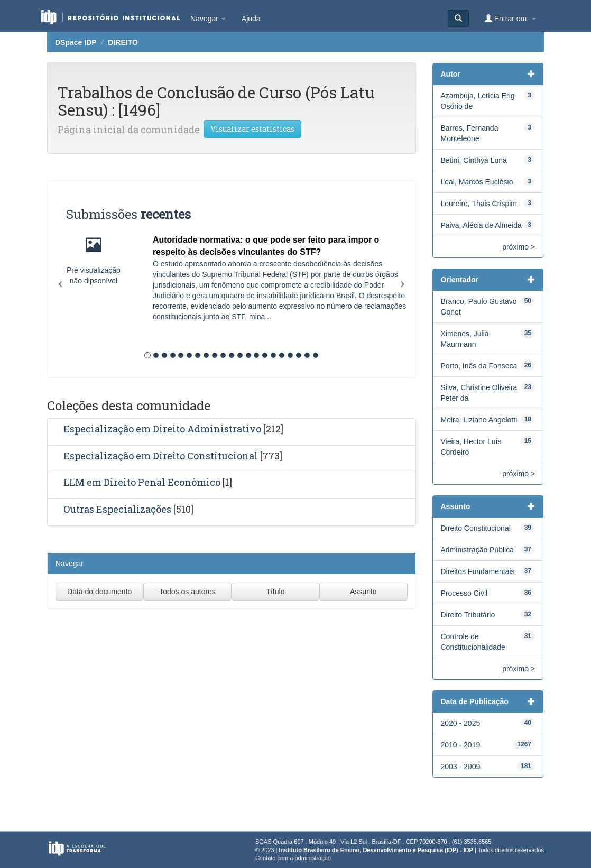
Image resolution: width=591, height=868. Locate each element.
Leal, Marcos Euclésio (477, 182)
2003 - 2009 (461, 767)
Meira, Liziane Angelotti (479, 420)
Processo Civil (464, 593)
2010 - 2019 (461, 745)
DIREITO (123, 42)
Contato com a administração (293, 858)
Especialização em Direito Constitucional (161, 456)
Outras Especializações (117, 509)
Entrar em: (510, 18)
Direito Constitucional (476, 528)
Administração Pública (478, 550)
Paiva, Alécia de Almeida (481, 225)
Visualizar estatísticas (252, 129)
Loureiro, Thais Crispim (479, 204)
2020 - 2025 (461, 723)
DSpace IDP (76, 42)
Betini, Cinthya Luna (474, 160)
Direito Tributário (468, 615)
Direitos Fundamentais (478, 571)
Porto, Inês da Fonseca (479, 366)
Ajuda (251, 19)
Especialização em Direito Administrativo (162, 429)
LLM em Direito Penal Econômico (142, 482)
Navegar (208, 19)
